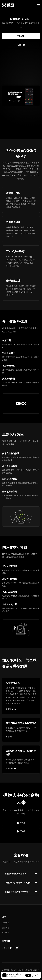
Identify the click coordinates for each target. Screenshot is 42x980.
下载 (35, 975)
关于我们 (6, 923)
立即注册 (21, 36)
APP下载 (6, 932)
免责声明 (6, 928)
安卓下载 (21, 45)
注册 (28, 975)
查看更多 (11, 709)
